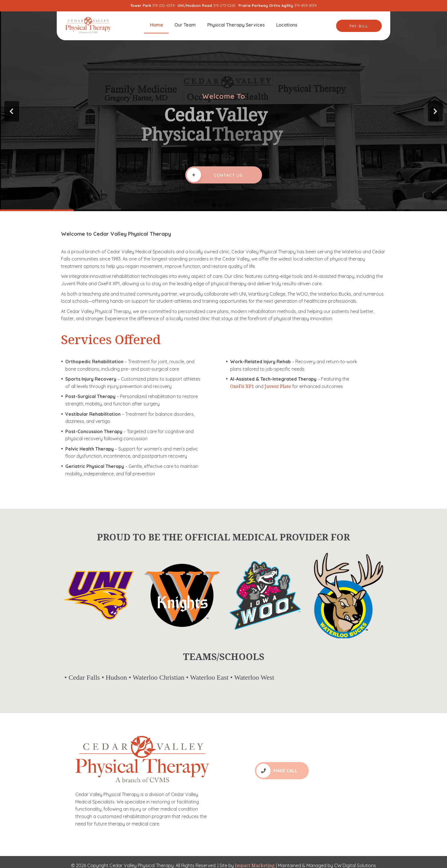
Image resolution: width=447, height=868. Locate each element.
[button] (12, 111)
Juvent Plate (278, 386)
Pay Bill (359, 26)
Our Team (185, 25)
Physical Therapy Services (236, 25)
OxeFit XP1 (242, 386)
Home (157, 25)
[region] (223, 111)
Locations (287, 25)
